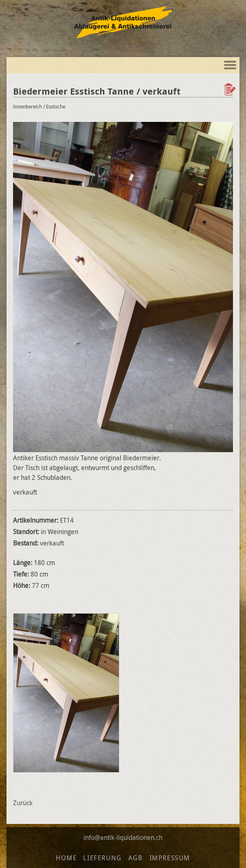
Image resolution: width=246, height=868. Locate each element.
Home (66, 858)
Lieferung (102, 858)
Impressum (170, 858)
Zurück (23, 803)
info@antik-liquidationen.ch (123, 837)
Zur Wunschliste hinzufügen (231, 89)
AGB (136, 858)
